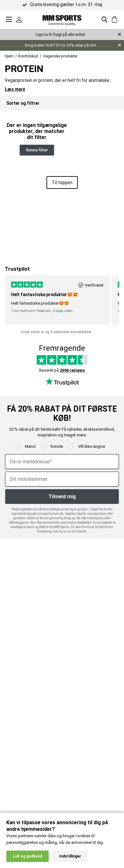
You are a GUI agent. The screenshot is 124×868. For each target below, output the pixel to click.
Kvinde (57, 446)
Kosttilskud (28, 56)
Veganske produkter (60, 56)
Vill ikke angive (92, 446)
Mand (30, 446)
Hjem (9, 56)
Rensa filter (37, 150)
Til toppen (62, 182)
